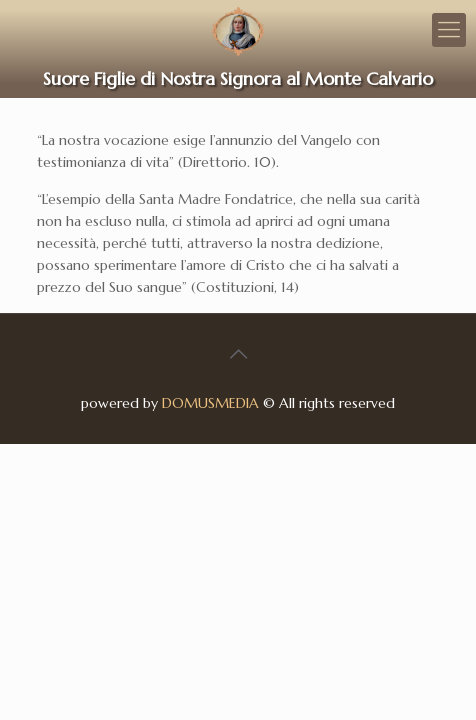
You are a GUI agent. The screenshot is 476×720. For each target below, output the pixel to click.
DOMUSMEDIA (210, 403)
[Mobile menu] (449, 30)
